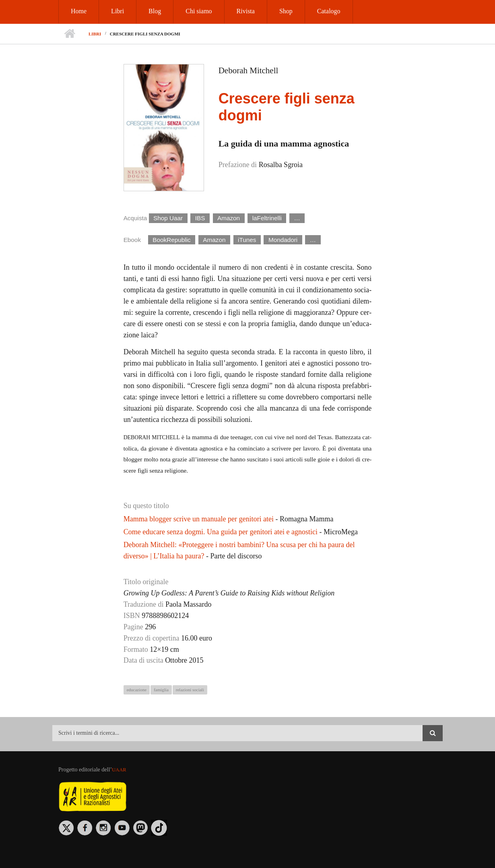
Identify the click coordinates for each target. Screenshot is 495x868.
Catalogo (329, 11)
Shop (286, 11)
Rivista (246, 11)
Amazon (229, 218)
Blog (155, 11)
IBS (200, 218)
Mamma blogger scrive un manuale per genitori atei (199, 519)
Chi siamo (199, 11)
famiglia (161, 690)
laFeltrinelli (267, 218)
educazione (137, 690)
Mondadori (283, 240)
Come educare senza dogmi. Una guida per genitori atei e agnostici (221, 532)
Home (79, 11)
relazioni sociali (190, 690)
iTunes (247, 240)
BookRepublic (171, 240)
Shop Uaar (168, 218)
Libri (118, 11)
